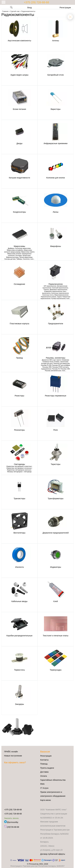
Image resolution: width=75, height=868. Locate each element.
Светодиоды (28, 472)
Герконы (46, 290)
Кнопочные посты (48, 295)
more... (32, 259)
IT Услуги (44, 788)
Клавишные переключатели (53, 291)
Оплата (44, 776)
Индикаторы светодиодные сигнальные (19, 468)
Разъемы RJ (56, 369)
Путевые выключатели (58, 299)
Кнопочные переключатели (60, 293)
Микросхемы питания (14, 254)
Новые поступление (13, 756)
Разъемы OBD (47, 367)
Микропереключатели (61, 295)
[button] (4, 730)
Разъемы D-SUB (46, 365)
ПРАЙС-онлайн (11, 752)
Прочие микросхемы (26, 257)
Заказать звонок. (12, 818)
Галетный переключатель (60, 288)
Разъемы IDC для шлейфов (61, 365)
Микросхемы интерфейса (15, 250)
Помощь (44, 764)
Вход (28, 8)
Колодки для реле (47, 364)
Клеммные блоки (48, 362)
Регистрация (65, 8)
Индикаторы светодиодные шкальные (19, 470)
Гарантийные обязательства (53, 780)
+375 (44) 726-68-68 (13, 814)
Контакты (44, 760)
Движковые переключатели (58, 290)
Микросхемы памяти (28, 252)
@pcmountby (11, 822)
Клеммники (65, 360)
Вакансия (45, 752)
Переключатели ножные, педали (51, 297)
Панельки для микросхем (61, 364)
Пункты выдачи (47, 768)
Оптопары (18, 255)
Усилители (26, 259)
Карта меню (46, 800)
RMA (42, 784)
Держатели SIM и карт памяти (51, 360)
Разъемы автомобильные (53, 371)
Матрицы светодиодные (15, 472)
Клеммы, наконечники (61, 362)
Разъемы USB (65, 369)
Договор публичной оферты (53, 854)
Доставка (44, 772)
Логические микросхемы (23, 248)
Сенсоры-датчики (10, 259)
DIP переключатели (50, 286)
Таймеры (19, 259)
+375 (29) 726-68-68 (36, 2)
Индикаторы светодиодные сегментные (19, 466)
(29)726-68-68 (12, 827)
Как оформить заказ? (15, 762)
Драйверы (11, 248)
